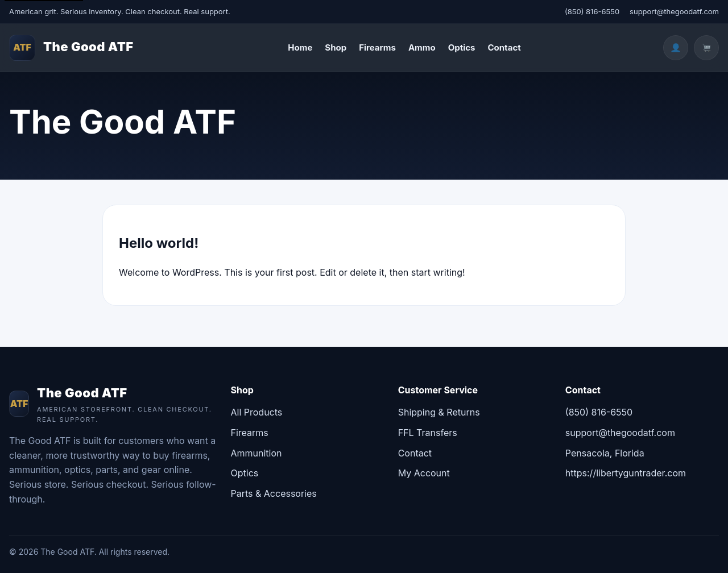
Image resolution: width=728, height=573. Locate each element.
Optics (462, 47)
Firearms (377, 47)
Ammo (422, 47)
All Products (257, 412)
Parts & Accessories (274, 493)
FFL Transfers (428, 433)
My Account (424, 473)
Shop (336, 47)
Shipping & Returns (439, 412)
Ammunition (257, 453)
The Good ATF (88, 47)
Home (300, 47)
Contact (504, 47)
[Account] (676, 48)
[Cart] (706, 48)
